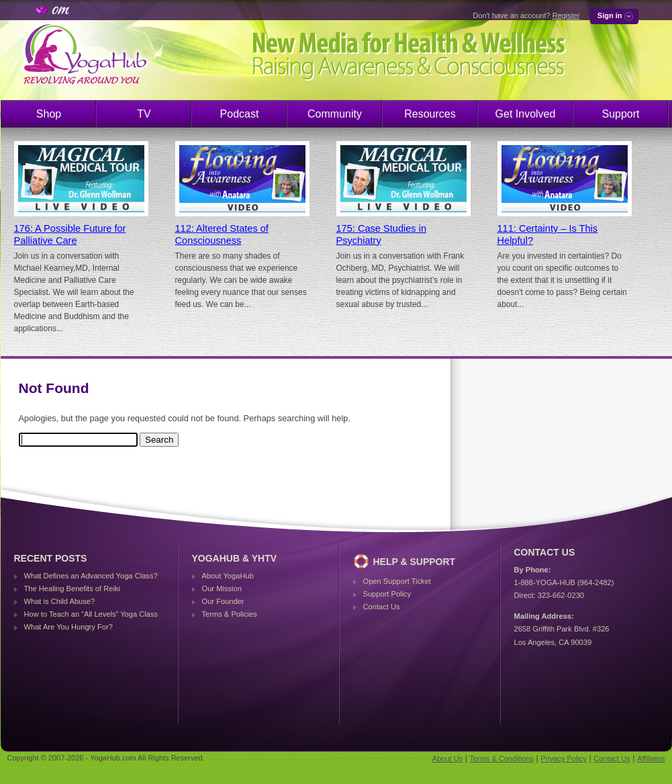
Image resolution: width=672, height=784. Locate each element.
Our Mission (222, 589)
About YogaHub (228, 576)
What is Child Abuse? (60, 601)
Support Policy (387, 594)
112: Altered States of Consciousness (222, 234)
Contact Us (382, 607)
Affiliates (651, 758)
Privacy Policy (563, 758)
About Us (447, 758)
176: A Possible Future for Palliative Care (70, 234)
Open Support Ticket (397, 581)
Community (335, 114)
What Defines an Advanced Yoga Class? (91, 576)
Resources (430, 114)
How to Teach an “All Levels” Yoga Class (91, 614)
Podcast (240, 114)
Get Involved (526, 114)
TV (144, 114)
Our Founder (223, 601)
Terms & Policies (230, 614)
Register (566, 15)
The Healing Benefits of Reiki (72, 589)
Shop (49, 114)
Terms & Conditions (502, 758)
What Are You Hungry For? (68, 627)
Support (620, 114)
